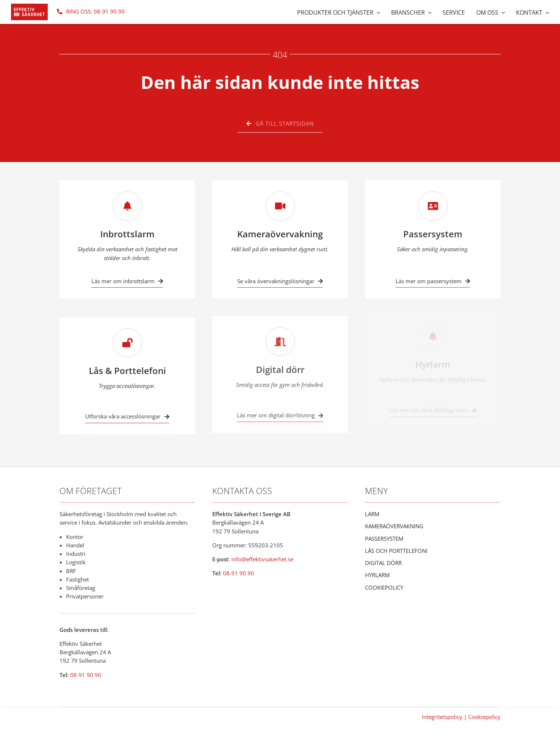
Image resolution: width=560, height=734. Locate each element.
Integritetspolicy (442, 717)
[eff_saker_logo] (29, 6)
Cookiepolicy (484, 717)
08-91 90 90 (86, 675)
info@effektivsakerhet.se (262, 559)
